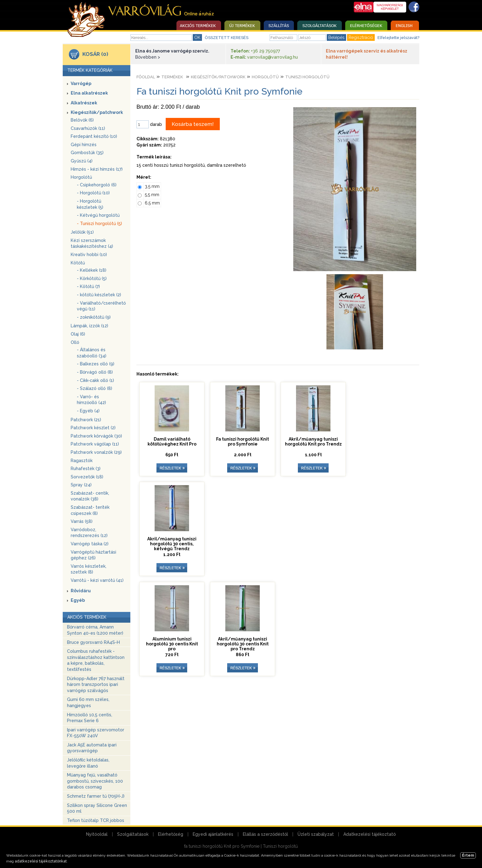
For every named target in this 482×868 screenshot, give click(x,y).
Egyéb (78, 600)
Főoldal (146, 77)
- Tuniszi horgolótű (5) (99, 224)
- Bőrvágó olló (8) (95, 372)
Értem (468, 855)
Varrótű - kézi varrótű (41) (97, 580)
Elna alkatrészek (89, 93)
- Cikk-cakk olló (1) (95, 380)
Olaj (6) (78, 334)
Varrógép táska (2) (90, 544)
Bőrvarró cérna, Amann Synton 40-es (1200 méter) (95, 630)
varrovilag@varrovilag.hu (273, 57)
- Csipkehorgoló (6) (97, 185)
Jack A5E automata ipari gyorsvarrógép (92, 748)
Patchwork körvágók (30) (96, 436)
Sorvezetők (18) (87, 477)
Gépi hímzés (84, 145)
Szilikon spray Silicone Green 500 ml (97, 808)
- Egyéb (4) (88, 411)
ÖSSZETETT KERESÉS (227, 38)
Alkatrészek (84, 103)
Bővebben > (148, 57)
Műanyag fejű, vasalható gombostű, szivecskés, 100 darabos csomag (95, 781)
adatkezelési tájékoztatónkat (41, 861)
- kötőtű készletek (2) (99, 295)
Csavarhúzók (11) (88, 128)
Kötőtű (78, 263)
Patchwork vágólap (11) (95, 444)
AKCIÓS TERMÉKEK (87, 617)
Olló (75, 342)
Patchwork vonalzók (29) (96, 452)
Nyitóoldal (97, 834)
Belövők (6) (82, 120)
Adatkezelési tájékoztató (370, 834)
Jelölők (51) (82, 232)
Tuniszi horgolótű (307, 77)
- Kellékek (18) (92, 270)
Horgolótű (81, 177)
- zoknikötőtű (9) (94, 317)
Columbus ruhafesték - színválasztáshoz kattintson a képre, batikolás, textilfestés (96, 660)
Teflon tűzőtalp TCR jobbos (96, 820)
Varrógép (81, 84)
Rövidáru (81, 591)
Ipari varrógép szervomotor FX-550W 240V (96, 733)
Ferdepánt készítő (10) (94, 136)
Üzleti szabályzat (316, 834)
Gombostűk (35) (87, 153)
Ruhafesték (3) (86, 469)
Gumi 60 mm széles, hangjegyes (88, 703)
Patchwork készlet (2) (93, 428)
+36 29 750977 (265, 51)
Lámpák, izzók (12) (89, 326)
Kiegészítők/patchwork (97, 112)
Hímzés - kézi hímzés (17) (97, 169)
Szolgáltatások (133, 834)
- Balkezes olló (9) (96, 364)
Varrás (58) (82, 521)
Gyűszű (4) (82, 161)
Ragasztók (82, 461)
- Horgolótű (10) (93, 193)
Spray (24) (81, 485)
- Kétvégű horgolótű (98, 215)
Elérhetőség (171, 834)
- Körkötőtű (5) (92, 278)
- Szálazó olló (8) (95, 388)
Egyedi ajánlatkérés (213, 834)
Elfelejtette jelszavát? (398, 38)
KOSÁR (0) (95, 54)
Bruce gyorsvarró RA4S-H (93, 642)
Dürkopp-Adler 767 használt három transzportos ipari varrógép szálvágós (96, 685)
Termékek (172, 77)
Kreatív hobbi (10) (89, 255)
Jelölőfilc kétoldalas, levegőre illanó (88, 763)
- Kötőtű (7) (88, 286)
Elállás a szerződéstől (265, 834)
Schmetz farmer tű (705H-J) (96, 796)
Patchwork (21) (86, 420)
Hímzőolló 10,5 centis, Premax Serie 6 (90, 718)
